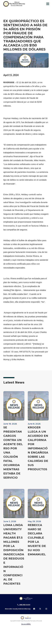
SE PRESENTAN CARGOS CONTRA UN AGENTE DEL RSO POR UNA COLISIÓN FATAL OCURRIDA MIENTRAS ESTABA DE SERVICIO (13, 453)
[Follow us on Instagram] (46, 609)
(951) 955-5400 (25, 605)
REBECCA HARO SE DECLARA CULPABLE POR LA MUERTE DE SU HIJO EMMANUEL (37, 540)
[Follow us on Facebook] (34, 609)
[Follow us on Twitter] (40, 609)
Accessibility (26, 624)
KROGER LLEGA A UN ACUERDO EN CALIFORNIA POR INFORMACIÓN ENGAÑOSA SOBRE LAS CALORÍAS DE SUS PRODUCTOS (38, 448)
